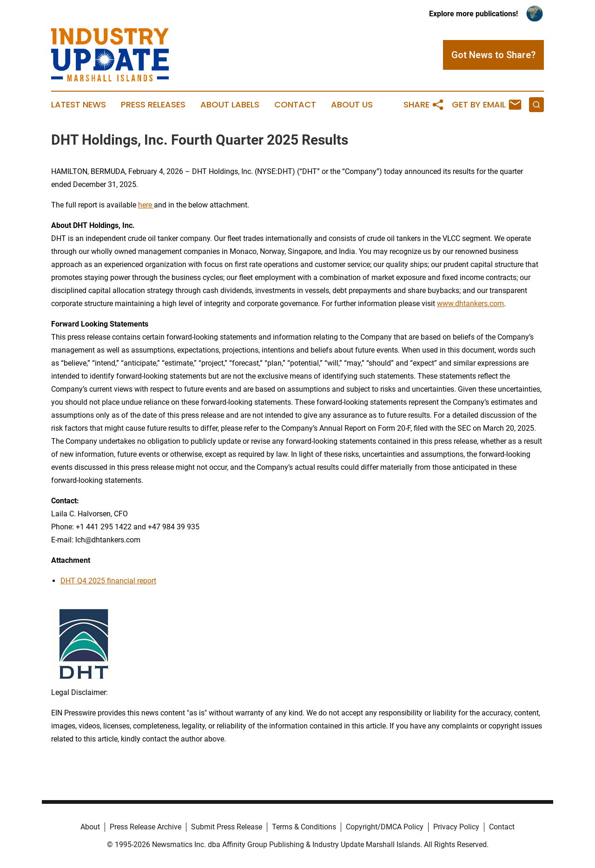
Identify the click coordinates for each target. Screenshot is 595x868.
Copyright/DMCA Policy (385, 827)
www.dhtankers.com (470, 304)
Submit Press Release (227, 827)
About (90, 827)
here (145, 205)
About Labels (230, 105)
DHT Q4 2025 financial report (108, 581)
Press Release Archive (145, 827)
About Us (352, 105)
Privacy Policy (456, 827)
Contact (295, 105)
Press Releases (153, 105)
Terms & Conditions (304, 827)
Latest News (79, 105)
